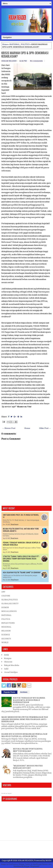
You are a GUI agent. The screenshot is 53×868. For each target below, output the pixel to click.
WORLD (5, 642)
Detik (7, 655)
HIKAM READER (25, 860)
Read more (15, 524)
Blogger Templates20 (32, 866)
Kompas (8, 658)
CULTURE (6, 596)
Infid (6, 669)
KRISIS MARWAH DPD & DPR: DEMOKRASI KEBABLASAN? (25, 54)
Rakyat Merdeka (12, 665)
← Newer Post (9, 428)
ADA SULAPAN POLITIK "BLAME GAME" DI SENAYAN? (22, 573)
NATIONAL (15, 44)
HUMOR (5, 607)
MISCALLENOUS (9, 611)
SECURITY (6, 639)
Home (5, 44)
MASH (48, 860)
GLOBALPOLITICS (10, 600)
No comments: (37, 61)
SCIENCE (6, 635)
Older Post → (45, 428)
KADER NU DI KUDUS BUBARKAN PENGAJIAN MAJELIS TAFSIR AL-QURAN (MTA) (24, 735)
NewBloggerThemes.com (42, 864)
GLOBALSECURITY (10, 603)
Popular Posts (9, 692)
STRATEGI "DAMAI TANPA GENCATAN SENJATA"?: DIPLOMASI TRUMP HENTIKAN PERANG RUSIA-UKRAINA (21, 559)
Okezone (8, 662)
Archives (24, 692)
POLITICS (25, 44)
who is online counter (4, 793)
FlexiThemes (13, 864)
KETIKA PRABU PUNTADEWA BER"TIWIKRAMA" (28, 750)
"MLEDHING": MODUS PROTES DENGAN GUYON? (28, 767)
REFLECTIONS (8, 623)
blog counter (10, 793)
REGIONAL (6, 627)
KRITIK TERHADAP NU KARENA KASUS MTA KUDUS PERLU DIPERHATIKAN (29, 700)
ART (3, 592)
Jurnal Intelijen (11, 672)
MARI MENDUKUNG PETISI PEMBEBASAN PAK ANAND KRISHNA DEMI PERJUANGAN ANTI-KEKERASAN (25, 719)
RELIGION (6, 631)
